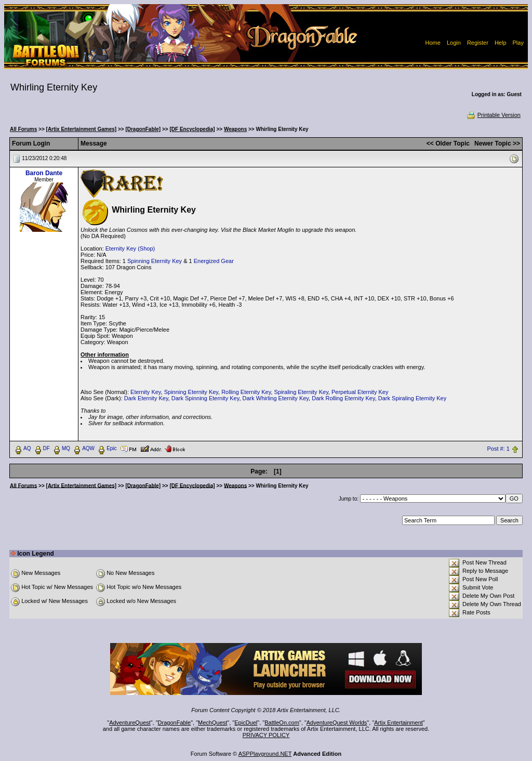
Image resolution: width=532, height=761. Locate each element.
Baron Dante (44, 173)
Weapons (235, 129)
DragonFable (175, 723)
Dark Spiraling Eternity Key (412, 398)
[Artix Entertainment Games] (82, 129)
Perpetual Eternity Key (360, 392)
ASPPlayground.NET (265, 754)
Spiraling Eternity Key (301, 392)
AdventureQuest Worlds (337, 723)
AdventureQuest (130, 723)
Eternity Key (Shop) (130, 248)
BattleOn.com (282, 723)
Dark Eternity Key (146, 398)
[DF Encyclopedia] (192, 129)
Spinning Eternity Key (155, 261)
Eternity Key (146, 392)
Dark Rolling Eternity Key (343, 398)
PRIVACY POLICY (266, 735)
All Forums (23, 129)
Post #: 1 (498, 449)
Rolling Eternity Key (246, 392)
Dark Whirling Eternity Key (276, 398)
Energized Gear (214, 261)
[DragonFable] (143, 129)
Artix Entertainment (398, 723)
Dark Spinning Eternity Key (205, 398)
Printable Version (493, 115)
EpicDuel (246, 723)
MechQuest (212, 723)
